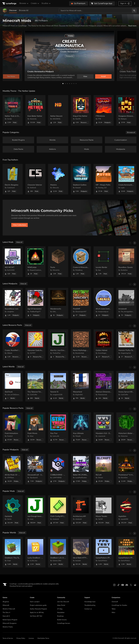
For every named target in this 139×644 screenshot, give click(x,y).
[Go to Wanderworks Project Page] (58, 303)
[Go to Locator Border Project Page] (104, 262)
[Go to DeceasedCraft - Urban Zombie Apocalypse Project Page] (35, 469)
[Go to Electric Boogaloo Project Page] (13, 179)
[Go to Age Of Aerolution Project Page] (35, 303)
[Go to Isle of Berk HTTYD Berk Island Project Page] (81, 552)
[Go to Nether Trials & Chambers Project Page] (13, 110)
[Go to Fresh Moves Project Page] (35, 428)
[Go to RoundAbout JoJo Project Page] (13, 303)
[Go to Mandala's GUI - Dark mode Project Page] (104, 428)
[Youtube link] (123, 585)
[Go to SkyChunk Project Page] (13, 386)
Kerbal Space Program (10, 620)
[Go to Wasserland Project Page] (81, 386)
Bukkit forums (62, 620)
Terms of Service (8, 638)
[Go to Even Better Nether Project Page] (35, 110)
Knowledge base (90, 602)
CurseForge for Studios (119, 605)
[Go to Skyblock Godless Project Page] (81, 179)
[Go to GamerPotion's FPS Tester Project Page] (104, 552)
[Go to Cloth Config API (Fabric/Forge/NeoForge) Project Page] (58, 511)
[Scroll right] (135, 243)
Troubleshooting (90, 605)
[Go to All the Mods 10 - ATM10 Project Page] (13, 469)
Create (35, 3)
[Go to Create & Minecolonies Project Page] (81, 262)
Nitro (113, 613)
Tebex (114, 609)
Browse (24, 3)
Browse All (24, 10)
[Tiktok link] (118, 585)
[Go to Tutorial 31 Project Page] (58, 386)
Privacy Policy (21, 638)
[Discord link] (127, 585)
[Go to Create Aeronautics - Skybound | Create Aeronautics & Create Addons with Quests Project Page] (126, 179)
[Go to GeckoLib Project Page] (13, 511)
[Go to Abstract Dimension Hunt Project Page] (104, 386)
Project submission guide (38, 605)
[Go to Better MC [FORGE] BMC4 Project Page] (81, 469)
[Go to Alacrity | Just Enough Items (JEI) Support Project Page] (58, 345)
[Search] (134, 11)
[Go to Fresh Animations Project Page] (13, 428)
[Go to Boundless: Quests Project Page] (126, 262)
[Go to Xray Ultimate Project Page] (81, 428)
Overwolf (115, 602)
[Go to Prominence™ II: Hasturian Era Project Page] (126, 469)
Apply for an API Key (37, 613)
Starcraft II (6, 616)
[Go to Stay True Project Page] (58, 428)
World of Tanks (8, 627)
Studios (46, 3)
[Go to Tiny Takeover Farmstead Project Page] (35, 386)
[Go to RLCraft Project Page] (104, 469)
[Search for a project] (96, 11)
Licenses (31, 638)
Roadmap (60, 616)
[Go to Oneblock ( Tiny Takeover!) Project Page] (13, 552)
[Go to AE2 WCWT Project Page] (13, 262)
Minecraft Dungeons (10, 623)
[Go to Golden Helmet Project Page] (104, 345)
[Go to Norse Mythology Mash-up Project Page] (81, 345)
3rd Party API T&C (36, 616)
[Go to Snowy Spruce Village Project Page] (126, 386)
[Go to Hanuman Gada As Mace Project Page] (35, 345)
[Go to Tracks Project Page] (58, 262)
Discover (13, 10)
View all (19, 242)
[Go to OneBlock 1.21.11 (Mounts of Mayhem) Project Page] (58, 552)
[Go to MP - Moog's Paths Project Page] (104, 179)
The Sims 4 (6, 613)
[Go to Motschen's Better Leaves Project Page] (126, 428)
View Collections (20, 225)
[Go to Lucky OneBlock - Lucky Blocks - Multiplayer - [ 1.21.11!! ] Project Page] (35, 552)
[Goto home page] (10, 3)
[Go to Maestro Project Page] (58, 179)
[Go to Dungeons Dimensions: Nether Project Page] (126, 110)
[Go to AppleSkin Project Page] (126, 511)
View (85, 76)
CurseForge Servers (64, 623)
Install (103, 76)
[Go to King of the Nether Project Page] (81, 110)
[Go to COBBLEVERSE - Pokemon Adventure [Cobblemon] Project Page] (58, 469)
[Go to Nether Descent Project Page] (58, 110)
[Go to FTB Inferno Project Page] (104, 110)
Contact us (88, 609)
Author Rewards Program (38, 609)
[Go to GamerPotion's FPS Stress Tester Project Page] (126, 552)
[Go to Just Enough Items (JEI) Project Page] (35, 511)
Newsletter (61, 613)
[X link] (131, 585)
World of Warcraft (9, 609)
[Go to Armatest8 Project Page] (126, 303)
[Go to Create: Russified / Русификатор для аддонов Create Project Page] (13, 345)
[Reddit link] (135, 585)
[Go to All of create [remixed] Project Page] (104, 303)
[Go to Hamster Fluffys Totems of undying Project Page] (126, 345)
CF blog (60, 609)
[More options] (135, 3)
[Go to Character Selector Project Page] (35, 179)
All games (6, 602)
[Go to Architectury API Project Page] (81, 511)
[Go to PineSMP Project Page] (81, 303)
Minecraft (6, 605)
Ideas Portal (61, 605)
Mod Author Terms (43, 638)
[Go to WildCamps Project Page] (35, 262)
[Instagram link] (114, 585)
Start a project (35, 602)
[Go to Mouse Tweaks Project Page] (104, 511)
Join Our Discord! (63, 602)
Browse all (131, 132)
